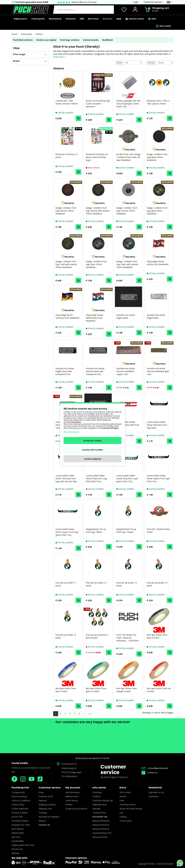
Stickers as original (46, 40)
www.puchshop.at (101, 825)
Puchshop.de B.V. (69, 764)
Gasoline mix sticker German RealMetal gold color (158, 371)
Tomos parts (126, 821)
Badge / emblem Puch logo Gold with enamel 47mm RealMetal (66, 264)
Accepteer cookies (92, 440)
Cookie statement (20, 809)
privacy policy (74, 422)
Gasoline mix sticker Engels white (126, 316)
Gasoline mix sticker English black (156, 316)
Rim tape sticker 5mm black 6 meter (157, 636)
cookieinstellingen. (110, 428)
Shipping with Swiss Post (23, 845)
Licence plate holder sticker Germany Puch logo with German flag (66, 478)
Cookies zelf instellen (92, 450)
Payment (43, 800)
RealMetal (107, 40)
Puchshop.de (167, 864)
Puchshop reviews (20, 821)
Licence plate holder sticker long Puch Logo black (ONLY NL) (97, 478)
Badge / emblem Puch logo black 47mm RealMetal (157, 157)
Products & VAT (46, 796)
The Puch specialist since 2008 (31, 2)
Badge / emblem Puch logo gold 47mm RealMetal (157, 211)
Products (97, 796)
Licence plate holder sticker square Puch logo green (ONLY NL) (67, 532)
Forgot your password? (76, 809)
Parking (123, 817)
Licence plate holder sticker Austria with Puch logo (128, 425)
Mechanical (55, 19)
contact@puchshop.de (155, 768)
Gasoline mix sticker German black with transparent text (95, 371)
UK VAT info (17, 817)
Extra (123, 788)
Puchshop (97, 792)
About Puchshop (19, 796)
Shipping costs (45, 809)
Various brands (91, 40)
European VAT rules (21, 825)
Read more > (59, 57)
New (119, 19)
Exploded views (100, 805)
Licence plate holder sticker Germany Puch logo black (157, 425)
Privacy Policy (18, 805)
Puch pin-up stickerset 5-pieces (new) (97, 636)
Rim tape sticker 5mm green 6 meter (96, 690)
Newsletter (155, 788)
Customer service (113, 770)
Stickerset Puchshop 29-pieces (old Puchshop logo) (97, 157)
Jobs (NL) (16, 837)
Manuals (96, 809)
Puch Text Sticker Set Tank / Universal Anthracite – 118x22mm (128, 638)
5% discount (17, 849)
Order (41, 792)
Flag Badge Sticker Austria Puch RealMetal (158, 263)
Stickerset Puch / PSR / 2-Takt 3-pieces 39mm (159, 102)
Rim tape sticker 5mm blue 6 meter (66, 690)
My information (73, 792)
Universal (71, 19)
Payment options (76, 858)
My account (73, 788)
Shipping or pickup (47, 805)
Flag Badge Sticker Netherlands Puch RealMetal (95, 318)
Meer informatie (71, 432)
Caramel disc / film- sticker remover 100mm (67, 102)
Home (14, 34)
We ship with (19, 858)
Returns (42, 821)
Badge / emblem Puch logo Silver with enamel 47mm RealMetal (127, 264)
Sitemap (15, 853)
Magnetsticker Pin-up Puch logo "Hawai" (126, 531)
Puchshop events (128, 805)
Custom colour (135, 19)
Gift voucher (125, 792)
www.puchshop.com (102, 833)
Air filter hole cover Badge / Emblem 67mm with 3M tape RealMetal (128, 157)
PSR (82, 19)
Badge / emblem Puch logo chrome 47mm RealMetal (127, 211)
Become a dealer (20, 813)
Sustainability (18, 841)
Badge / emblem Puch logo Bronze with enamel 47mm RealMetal (98, 211)
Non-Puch (93, 19)
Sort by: (151, 63)
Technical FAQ (99, 813)
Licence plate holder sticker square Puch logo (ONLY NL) (158, 478)
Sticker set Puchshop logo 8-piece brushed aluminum (98, 104)
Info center (163, 26)
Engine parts (21, 19)
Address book (72, 796)
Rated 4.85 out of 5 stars (84, 2)
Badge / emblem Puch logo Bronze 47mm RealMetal (66, 211)
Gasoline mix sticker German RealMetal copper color (126, 371)
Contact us (150, 773)
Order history (72, 800)
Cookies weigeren (93, 459)
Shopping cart (161, 8)
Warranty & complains (49, 817)
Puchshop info (20, 788)
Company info (18, 792)
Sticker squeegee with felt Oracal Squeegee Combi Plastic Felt (128, 104)
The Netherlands (69, 776)
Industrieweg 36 (69, 768)
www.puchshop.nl (101, 829)
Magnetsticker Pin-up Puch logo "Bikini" (96, 531)
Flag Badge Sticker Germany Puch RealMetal (67, 316)
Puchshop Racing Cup (103, 800)
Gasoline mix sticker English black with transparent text (65, 371)
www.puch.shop (100, 837)
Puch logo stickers (70, 40)
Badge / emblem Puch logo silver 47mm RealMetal (96, 264)
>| (90, 714)
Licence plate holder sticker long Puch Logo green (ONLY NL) (127, 478)
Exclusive (108, 19)
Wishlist (69, 805)
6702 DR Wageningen (72, 772)
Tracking (43, 813)
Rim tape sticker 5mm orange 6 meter (127, 690)
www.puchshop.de (101, 821)
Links (122, 800)
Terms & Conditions (21, 800)
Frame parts (38, 19)
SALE (152, 19)
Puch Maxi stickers (23, 40)
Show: (119, 63)
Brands (123, 796)
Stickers (39, 34)
